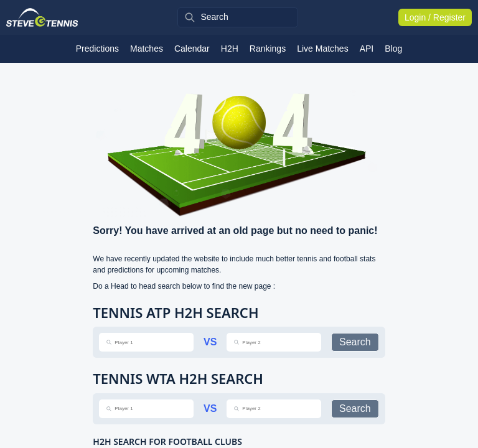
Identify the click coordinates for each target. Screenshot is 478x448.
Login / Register (435, 17)
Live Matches (322, 49)
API (367, 49)
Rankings (268, 49)
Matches (147, 49)
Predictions (97, 49)
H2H (230, 49)
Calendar (192, 49)
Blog (393, 49)
